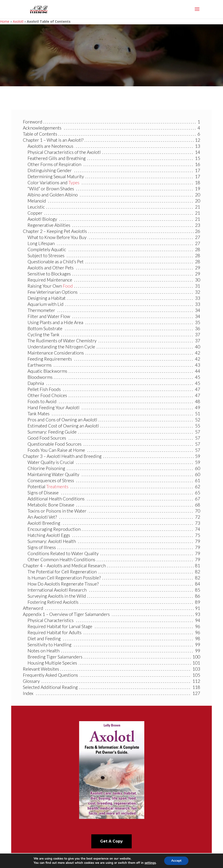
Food (68, 286)
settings (150, 863)
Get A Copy (111, 841)
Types (74, 183)
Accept (176, 861)
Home (5, 21)
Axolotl (18, 21)
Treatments (57, 486)
